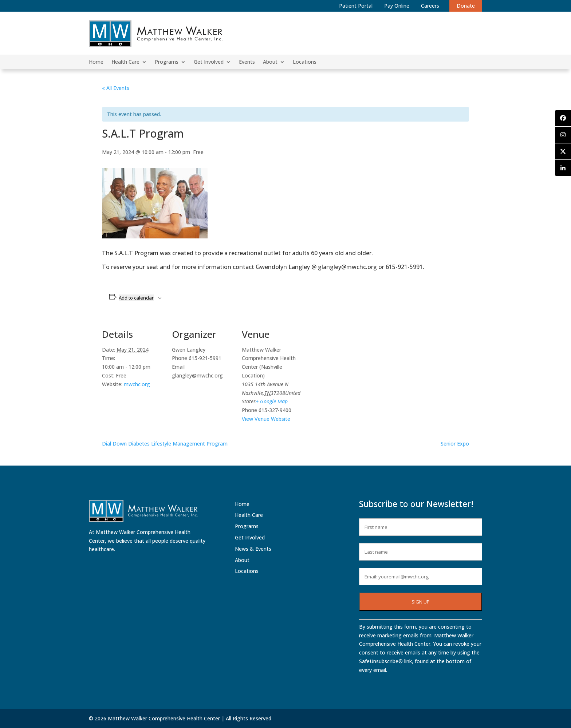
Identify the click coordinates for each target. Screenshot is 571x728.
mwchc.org (137, 384)
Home (96, 62)
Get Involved (209, 62)
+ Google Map (272, 401)
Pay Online (397, 6)
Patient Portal (356, 6)
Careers (430, 6)
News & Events (253, 549)
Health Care (125, 62)
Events (247, 62)
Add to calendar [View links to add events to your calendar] (136, 298)
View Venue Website (266, 419)
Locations (305, 62)
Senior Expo (455, 444)
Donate (466, 6)
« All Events (116, 88)
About (270, 62)
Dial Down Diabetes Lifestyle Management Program (165, 444)
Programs (167, 62)
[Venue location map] (350, 368)
